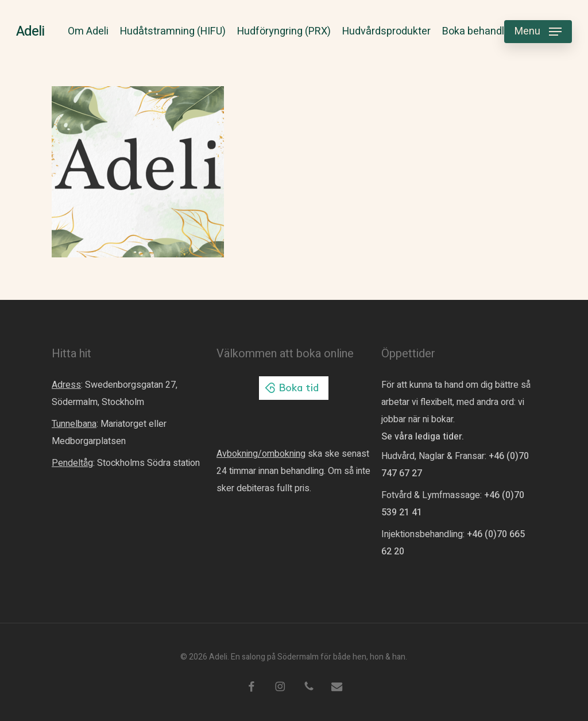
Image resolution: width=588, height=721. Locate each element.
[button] (538, 32)
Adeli (30, 32)
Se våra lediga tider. (423, 437)
